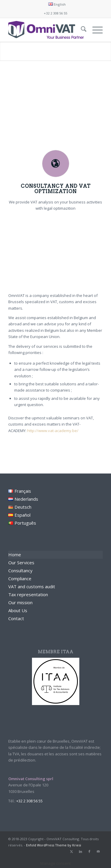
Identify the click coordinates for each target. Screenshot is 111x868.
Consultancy (20, 570)
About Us (18, 610)
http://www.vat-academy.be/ (53, 431)
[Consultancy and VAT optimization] (56, 164)
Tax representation (28, 594)
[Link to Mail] (98, 851)
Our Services (21, 562)
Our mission (20, 602)
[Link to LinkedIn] (81, 851)
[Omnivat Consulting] (46, 30)
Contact (16, 618)
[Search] (81, 30)
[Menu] (95, 30)
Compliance (20, 578)
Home (15, 555)
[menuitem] (57, 4)
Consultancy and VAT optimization (56, 189)
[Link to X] (72, 851)
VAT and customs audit (32, 586)
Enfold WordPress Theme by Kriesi (54, 845)
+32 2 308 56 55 (55, 13)
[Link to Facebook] (89, 851)
